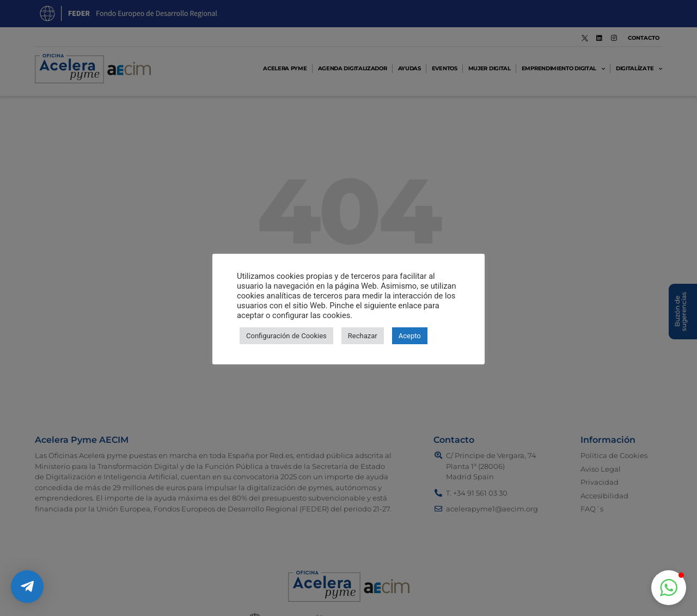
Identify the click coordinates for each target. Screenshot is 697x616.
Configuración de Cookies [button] (286, 336)
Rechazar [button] (363, 336)
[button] (669, 588)
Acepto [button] (410, 336)
